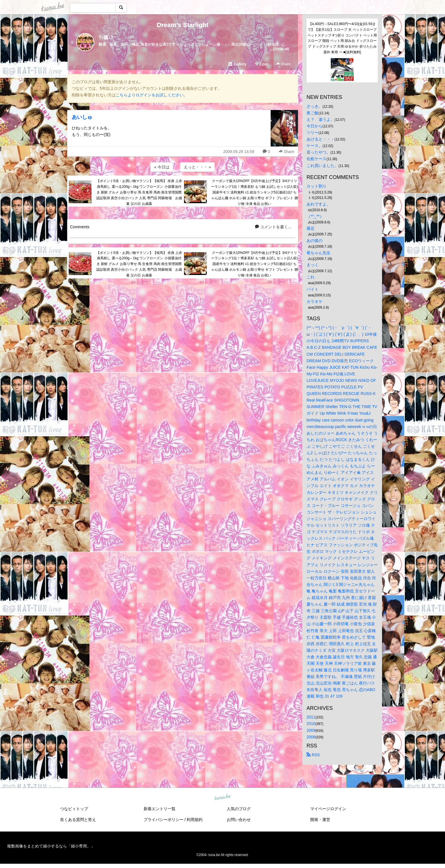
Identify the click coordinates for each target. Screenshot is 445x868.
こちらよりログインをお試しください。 (152, 95)
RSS (313, 755)
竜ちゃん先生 (319, 253)
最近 (311, 228)
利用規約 (195, 820)
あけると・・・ (321, 139)
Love (262, 64)
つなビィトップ (74, 809)
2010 (311, 724)
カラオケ (315, 301)
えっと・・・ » (197, 167)
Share (283, 64)
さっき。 (315, 106)
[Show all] (281, 49)
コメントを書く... (273, 227)
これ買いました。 (322, 166)
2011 (311, 717)
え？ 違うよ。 (321, 119)
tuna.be (222, 797)
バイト (313, 289)
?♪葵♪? (106, 37)
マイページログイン (328, 809)
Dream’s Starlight (182, 25)
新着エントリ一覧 (160, 809)
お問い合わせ (239, 820)
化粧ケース (317, 159)
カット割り (317, 186)
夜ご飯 (313, 113)
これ (311, 277)
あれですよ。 (319, 204)
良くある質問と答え (78, 820)
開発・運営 (320, 820)
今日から (315, 126)
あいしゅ (82, 117)
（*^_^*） (315, 216)
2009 (311, 730)
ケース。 (315, 146)
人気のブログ (239, 809)
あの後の (315, 241)
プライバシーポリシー (164, 820)
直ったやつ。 (319, 152)
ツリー (313, 133)
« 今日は (162, 167)
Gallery (237, 64)
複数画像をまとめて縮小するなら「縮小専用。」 (51, 846)
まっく (313, 265)
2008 (311, 737)
